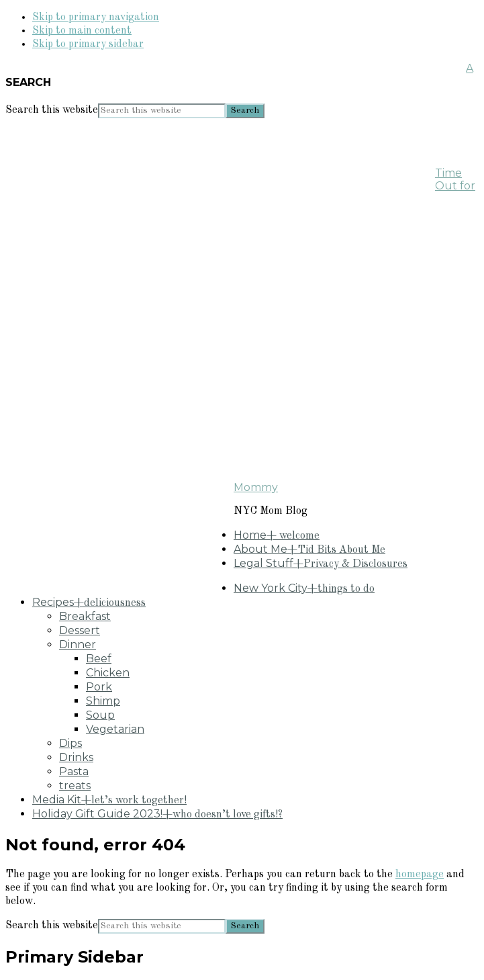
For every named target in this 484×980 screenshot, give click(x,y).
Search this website (52, 110)
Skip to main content (82, 31)
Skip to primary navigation (96, 17)
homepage (420, 875)
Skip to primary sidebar (88, 44)
